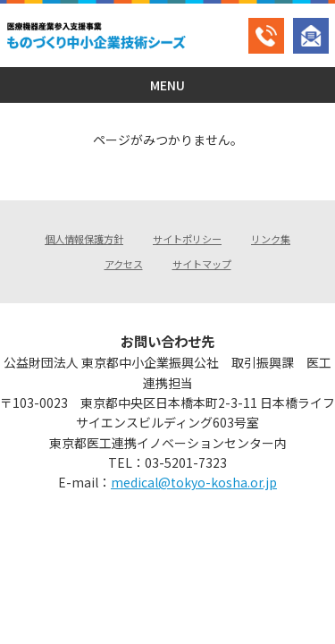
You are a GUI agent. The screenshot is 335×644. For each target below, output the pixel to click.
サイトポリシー (187, 239)
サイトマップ (202, 264)
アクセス (124, 264)
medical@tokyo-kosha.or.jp (194, 482)
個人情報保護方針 (84, 239)
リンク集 (271, 239)
